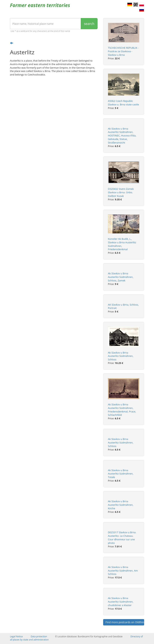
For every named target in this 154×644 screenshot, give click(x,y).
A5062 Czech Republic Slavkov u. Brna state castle (123, 103)
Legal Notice (16, 636)
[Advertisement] (54, 108)
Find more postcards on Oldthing (125, 622)
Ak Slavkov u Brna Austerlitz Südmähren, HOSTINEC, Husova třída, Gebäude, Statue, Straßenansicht (122, 136)
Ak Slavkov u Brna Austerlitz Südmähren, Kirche (121, 505)
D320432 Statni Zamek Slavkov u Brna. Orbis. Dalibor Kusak (121, 192)
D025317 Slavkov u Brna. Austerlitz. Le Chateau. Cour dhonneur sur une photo (122, 538)
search (89, 24)
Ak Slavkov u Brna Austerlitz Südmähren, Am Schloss (123, 571)
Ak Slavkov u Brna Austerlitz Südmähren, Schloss (121, 356)
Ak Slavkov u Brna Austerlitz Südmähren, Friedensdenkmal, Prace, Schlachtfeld (122, 410)
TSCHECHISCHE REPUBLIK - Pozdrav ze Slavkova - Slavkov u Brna (123, 51)
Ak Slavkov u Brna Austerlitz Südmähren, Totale (121, 474)
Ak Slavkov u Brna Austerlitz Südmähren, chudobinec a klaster (121, 602)
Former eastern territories (40, 5)
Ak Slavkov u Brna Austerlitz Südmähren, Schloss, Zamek (121, 277)
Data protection (39, 636)
